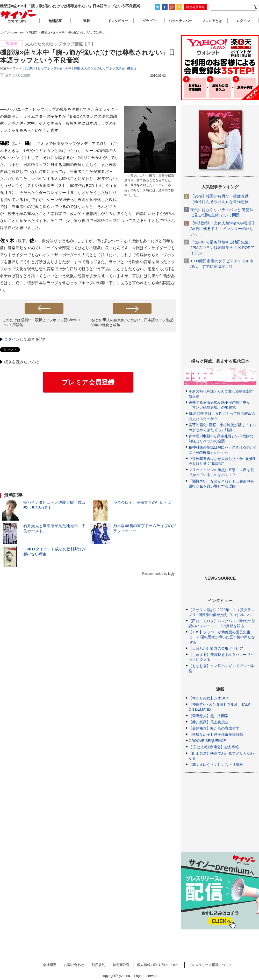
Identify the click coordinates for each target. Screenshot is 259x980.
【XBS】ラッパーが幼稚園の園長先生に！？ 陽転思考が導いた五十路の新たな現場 (222, 637)
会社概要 (50, 965)
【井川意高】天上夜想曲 (208, 722)
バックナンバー (180, 21)
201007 (30, 68)
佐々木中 (65, 68)
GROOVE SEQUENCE (207, 741)
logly (171, 574)
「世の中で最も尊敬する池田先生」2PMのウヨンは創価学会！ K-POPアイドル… (222, 247)
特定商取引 (121, 965)
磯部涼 (132, 68)
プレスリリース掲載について (210, 965)
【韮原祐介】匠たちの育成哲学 (214, 728)
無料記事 (55, 21)
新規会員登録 (195, 7)
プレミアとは (212, 21)
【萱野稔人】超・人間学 (208, 716)
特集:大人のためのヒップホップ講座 (99, 68)
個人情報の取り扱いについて (159, 965)
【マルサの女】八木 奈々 (209, 698)
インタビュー (118, 21)
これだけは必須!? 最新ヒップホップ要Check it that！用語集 (41, 322)
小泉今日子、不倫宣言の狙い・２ (142, 502)
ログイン (12, 339)
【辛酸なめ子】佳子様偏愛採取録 (216, 734)
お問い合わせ (74, 965)
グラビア (149, 21)
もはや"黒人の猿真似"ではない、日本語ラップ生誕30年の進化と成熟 (132, 322)
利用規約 (98, 965)
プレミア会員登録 (88, 382)
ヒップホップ (47, 68)
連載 (87, 21)
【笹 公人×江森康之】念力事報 (214, 747)
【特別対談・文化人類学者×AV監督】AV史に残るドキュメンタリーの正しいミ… (223, 229)
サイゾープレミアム (18, 16)
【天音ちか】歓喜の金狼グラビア (216, 648)
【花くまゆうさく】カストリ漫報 (216, 765)
